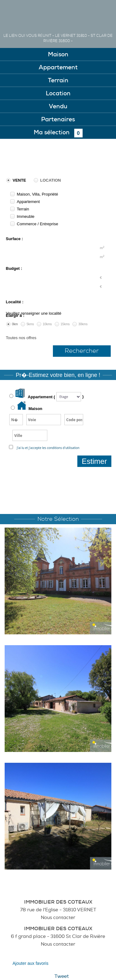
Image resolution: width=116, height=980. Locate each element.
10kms (47, 324)
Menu (103, 13)
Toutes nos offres (21, 338)
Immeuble (26, 216)
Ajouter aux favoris (31, 963)
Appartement (28, 202)
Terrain (23, 209)
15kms (65, 324)
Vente (19, 180)
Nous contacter (58, 918)
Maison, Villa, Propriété (37, 194)
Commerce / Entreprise (37, 224)
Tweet (62, 976)
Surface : (15, 239)
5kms (30, 324)
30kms (83, 324)
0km (15, 324)
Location (51, 180)
